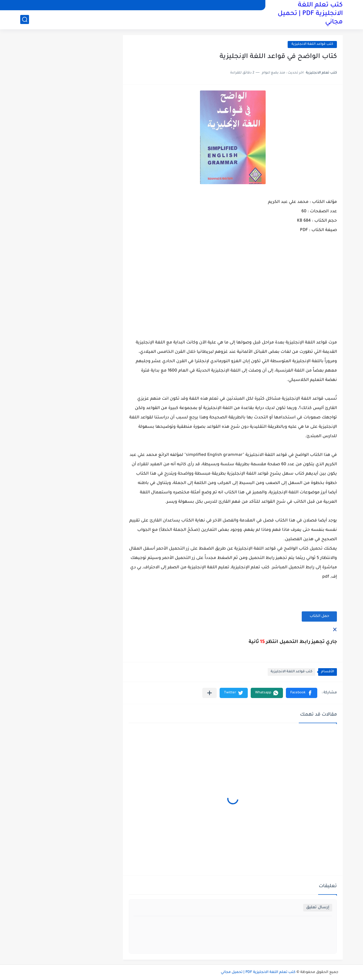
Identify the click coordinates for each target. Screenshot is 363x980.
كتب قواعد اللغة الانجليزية (312, 44)
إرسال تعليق (318, 908)
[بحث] (25, 19)
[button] (302, 693)
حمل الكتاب (319, 616)
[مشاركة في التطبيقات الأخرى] (210, 693)
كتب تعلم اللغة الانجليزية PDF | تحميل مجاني (310, 14)
